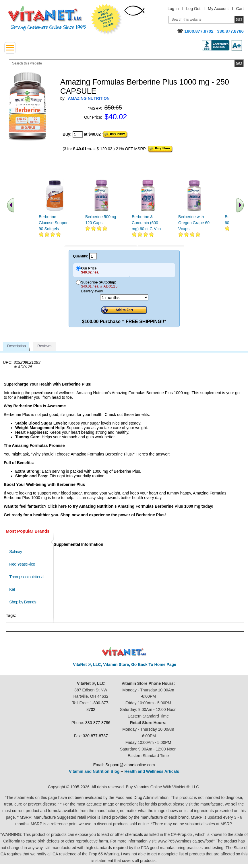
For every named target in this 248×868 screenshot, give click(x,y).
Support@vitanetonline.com (130, 765)
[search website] (126, 63)
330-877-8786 (98, 723)
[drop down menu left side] (10, 48)
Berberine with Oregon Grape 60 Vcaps (194, 223)
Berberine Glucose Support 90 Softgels (54, 223)
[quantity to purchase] (78, 134)
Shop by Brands (24, 602)
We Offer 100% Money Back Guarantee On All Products (106, 19)
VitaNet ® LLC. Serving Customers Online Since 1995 (47, 18)
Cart (240, 9)
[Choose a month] (124, 297)
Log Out (193, 9)
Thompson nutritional (27, 577)
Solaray (15, 551)
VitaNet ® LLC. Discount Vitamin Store (124, 652)
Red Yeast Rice (22, 564)
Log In (173, 9)
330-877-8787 (95, 736)
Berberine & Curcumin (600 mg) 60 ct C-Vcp (146, 223)
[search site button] (239, 63)
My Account (218, 9)
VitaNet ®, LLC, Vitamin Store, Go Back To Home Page (125, 664)
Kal (12, 589)
